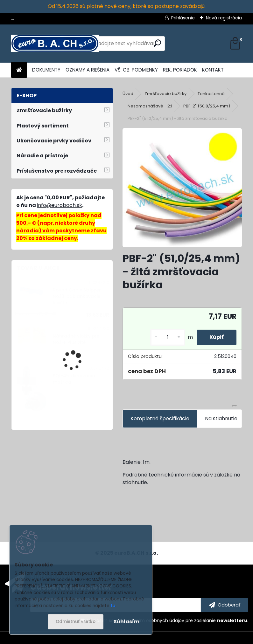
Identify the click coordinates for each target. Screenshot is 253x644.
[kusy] (168, 337)
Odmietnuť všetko (76, 622)
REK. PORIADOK (180, 70)
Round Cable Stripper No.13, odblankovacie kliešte (77, 297)
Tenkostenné (211, 94)
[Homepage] (19, 70)
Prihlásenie (183, 18)
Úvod (128, 94)
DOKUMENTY (46, 70)
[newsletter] (225, 605)
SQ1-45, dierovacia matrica (74, 379)
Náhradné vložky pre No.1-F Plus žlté (76, 339)
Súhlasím (126, 622)
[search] (157, 43)
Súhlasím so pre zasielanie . (168, 620)
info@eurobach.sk (60, 205)
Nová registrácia (224, 18)
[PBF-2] (182, 188)
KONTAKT (213, 70)
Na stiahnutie (221, 418)
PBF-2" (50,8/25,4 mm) (207, 106)
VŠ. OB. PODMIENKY (136, 70)
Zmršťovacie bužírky (165, 94)
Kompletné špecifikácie (160, 418)
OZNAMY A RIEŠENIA (88, 70)
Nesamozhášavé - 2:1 (150, 106)
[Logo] (55, 44)
